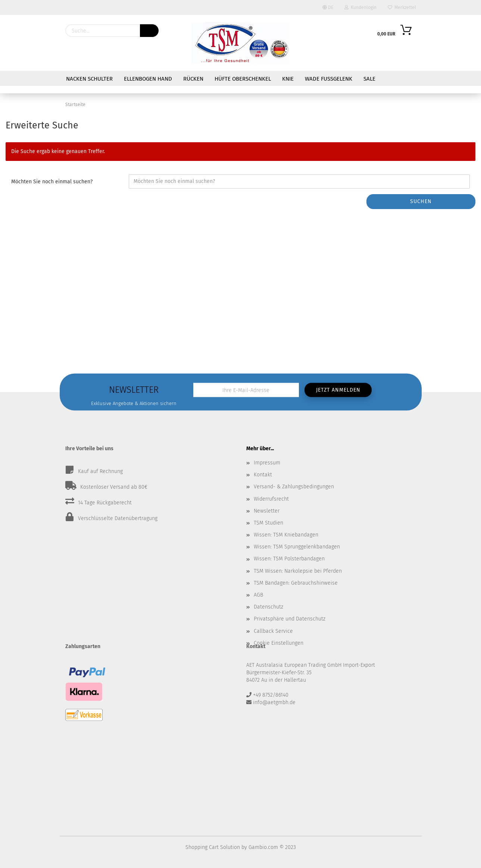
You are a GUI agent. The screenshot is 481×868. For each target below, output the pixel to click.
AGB (258, 595)
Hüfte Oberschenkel (243, 79)
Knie (288, 79)
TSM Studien (268, 523)
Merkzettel (402, 7)
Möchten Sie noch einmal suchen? (52, 182)
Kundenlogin (360, 7)
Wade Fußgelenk (329, 79)
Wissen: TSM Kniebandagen (286, 535)
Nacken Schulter (89, 79)
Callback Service (273, 631)
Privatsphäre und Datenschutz (290, 619)
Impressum (267, 463)
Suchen (421, 201)
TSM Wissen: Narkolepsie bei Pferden (298, 571)
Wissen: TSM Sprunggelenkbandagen (297, 547)
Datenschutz (268, 607)
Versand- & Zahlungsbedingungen (294, 487)
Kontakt (263, 475)
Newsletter (267, 511)
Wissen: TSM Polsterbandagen (289, 559)
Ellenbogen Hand (148, 79)
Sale (369, 79)
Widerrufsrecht (271, 499)
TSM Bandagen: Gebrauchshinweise (296, 583)
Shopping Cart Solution (213, 847)
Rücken (193, 79)
